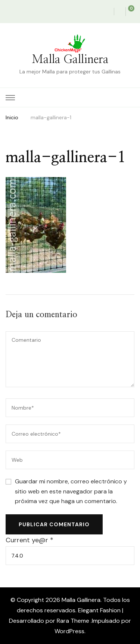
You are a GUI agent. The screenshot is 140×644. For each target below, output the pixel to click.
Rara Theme (74, 621)
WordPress (69, 631)
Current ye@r (29, 540)
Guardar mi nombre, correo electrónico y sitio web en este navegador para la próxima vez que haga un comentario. (71, 491)
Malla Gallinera (70, 60)
